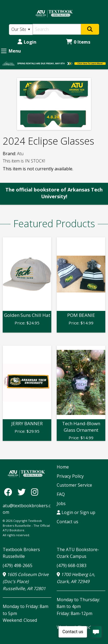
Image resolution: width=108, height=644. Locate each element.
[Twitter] (23, 492)
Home (63, 467)
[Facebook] (9, 492)
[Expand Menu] (4, 51)
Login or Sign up (76, 512)
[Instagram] (35, 492)
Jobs (61, 503)
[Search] (57, 29)
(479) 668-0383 (72, 565)
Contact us (67, 522)
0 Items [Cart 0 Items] (78, 42)
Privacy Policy (70, 476)
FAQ (61, 494)
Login (27, 42)
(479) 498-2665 (18, 565)
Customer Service (74, 485)
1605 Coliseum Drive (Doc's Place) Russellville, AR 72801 (26, 581)
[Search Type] (21, 30)
